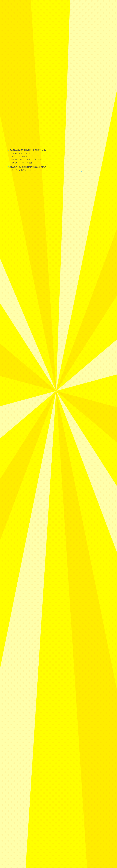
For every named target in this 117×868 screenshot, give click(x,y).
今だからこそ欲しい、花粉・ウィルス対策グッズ (30, 124)
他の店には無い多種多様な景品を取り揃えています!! (29, 114)
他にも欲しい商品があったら (22, 135)
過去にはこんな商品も (20, 121)
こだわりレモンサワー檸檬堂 (22, 128)
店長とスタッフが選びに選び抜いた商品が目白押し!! (29, 132)
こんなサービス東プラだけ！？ (23, 118)
